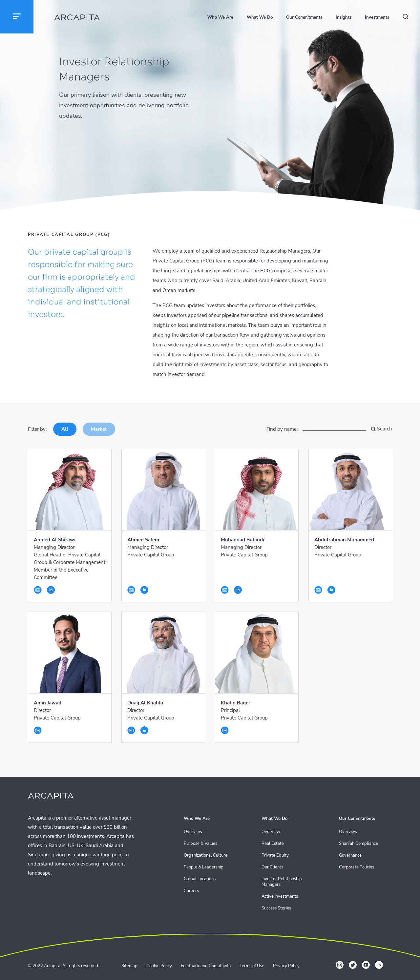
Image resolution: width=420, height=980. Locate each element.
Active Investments (280, 897)
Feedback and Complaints (206, 966)
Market (99, 429)
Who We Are (220, 17)
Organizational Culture (206, 855)
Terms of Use (252, 966)
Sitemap (129, 966)
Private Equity (275, 855)
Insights (344, 17)
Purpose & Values (200, 844)
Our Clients (272, 867)
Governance (350, 855)
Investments (377, 17)
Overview (193, 832)
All (65, 429)
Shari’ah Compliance (358, 844)
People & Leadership (204, 867)
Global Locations (200, 879)
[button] (17, 17)
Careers (191, 891)
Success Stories (276, 908)
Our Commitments (304, 17)
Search (381, 429)
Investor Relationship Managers (282, 882)
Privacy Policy (286, 966)
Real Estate (273, 844)
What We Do (260, 17)
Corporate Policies (357, 867)
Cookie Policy (159, 966)
